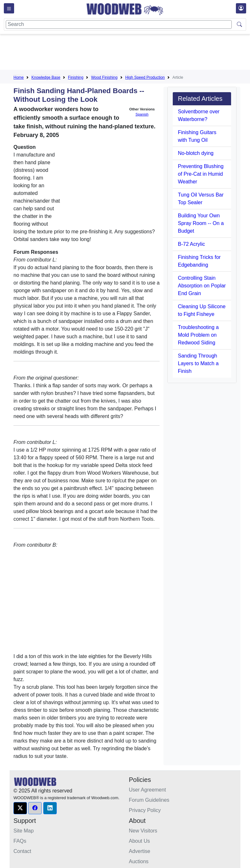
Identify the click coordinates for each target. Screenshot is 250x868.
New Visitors (143, 831)
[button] (20, 808)
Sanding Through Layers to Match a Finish (198, 363)
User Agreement (147, 790)
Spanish (142, 114)
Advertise (140, 851)
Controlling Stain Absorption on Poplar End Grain (202, 286)
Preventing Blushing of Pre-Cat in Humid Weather (201, 174)
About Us (139, 841)
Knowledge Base (46, 77)
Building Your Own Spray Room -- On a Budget (201, 223)
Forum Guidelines (149, 800)
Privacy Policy (145, 810)
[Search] (119, 24)
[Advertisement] (130, 53)
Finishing (76, 77)
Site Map (24, 831)
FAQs (20, 841)
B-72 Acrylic (191, 244)
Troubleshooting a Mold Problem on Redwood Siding (198, 335)
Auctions (139, 861)
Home (19, 77)
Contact (22, 851)
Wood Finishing (104, 77)
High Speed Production (145, 77)
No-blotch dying (196, 153)
